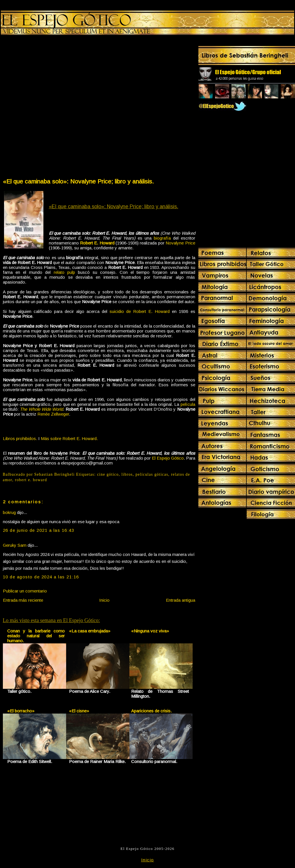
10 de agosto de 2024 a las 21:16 (41, 577)
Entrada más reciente (23, 600)
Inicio (104, 600)
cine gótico (108, 474)
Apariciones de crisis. (151, 711)
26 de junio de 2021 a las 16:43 (39, 530)
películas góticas (152, 474)
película (188, 404)
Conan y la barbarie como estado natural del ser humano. (36, 636)
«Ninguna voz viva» (150, 631)
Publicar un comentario (25, 591)
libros (127, 474)
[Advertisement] (66, 108)
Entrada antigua (181, 600)
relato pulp (64, 272)
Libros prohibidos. (20, 438)
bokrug (9, 512)
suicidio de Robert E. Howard (140, 311)
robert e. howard (31, 480)
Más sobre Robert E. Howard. (69, 438)
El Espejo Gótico (168, 458)
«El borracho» (21, 711)
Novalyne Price (180, 243)
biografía (162, 238)
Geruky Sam (15, 545)
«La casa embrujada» (90, 631)
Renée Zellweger (53, 414)
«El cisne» (79, 711)
